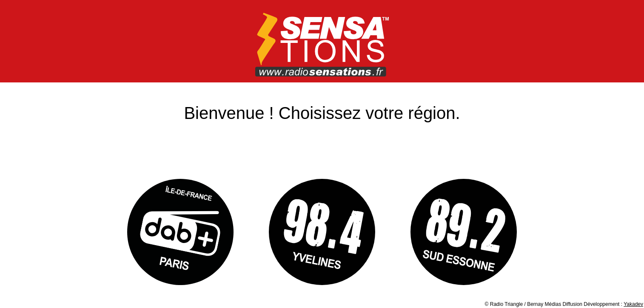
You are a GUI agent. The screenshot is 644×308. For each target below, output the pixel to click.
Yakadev (633, 304)
